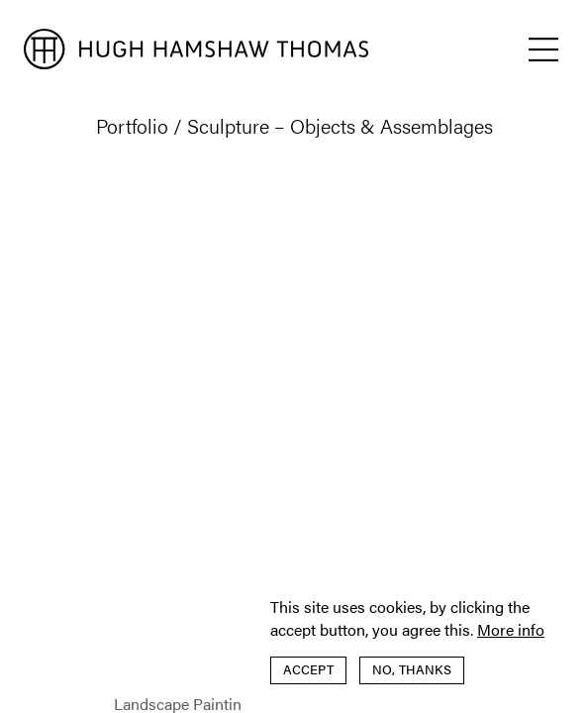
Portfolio (132, 125)
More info (511, 629)
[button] (543, 50)
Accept (308, 669)
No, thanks (412, 669)
